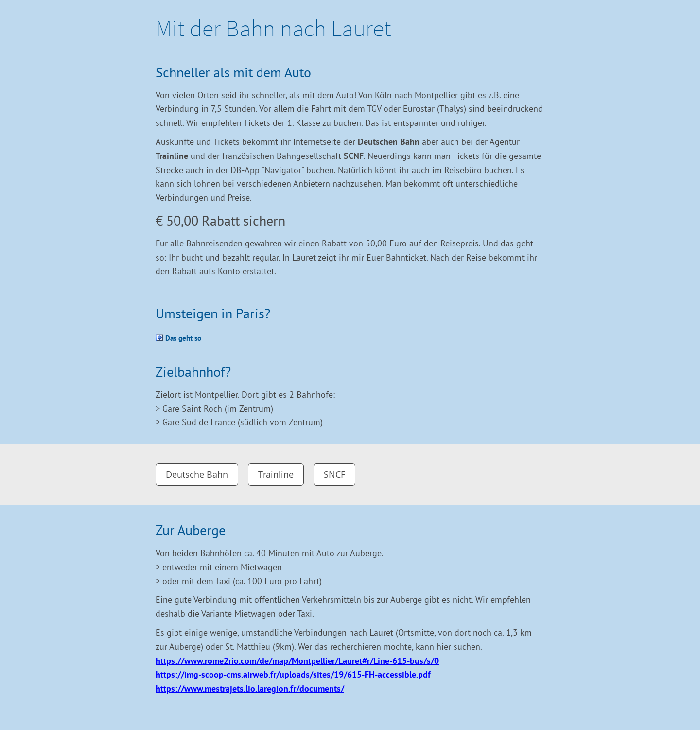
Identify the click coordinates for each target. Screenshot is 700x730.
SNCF (334, 474)
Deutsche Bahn (197, 474)
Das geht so (183, 338)
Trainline (276, 474)
